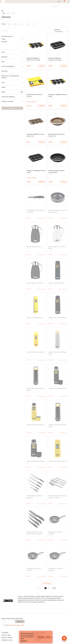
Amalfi (10, 24)
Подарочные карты (7, 640)
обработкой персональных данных (16, 625)
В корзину (42, 66)
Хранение (4, 42)
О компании (5, 633)
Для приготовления (7, 36)
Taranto (28, 24)
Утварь (4, 39)
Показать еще (47, 583)
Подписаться (20, 622)
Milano (15, 24)
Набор (11, 92)
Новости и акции (6, 635)
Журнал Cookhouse (7, 638)
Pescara (22, 24)
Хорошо (48, 637)
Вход (59, 2)
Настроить (41, 637)
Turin (34, 24)
